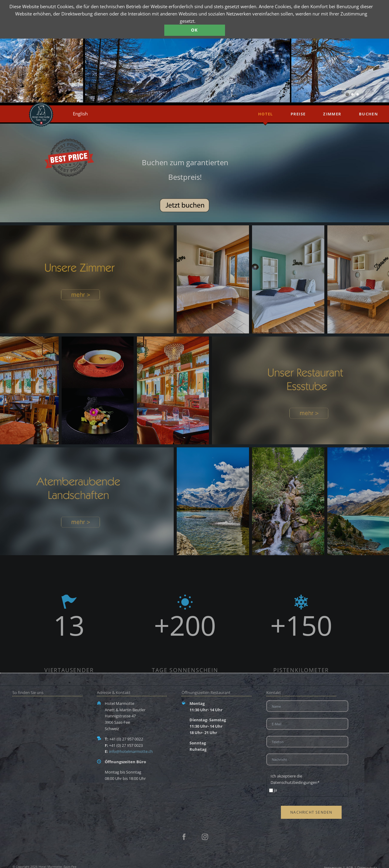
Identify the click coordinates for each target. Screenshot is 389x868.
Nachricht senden (311, 812)
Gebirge (358, 94)
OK (194, 30)
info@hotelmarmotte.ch (131, 751)
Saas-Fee (352, 94)
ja (275, 790)
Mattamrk (347, 94)
